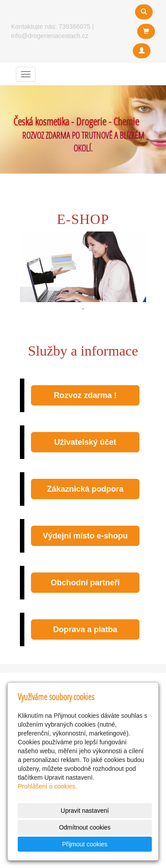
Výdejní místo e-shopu (85, 536)
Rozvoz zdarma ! (85, 395)
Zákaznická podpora (85, 489)
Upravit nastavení (85, 811)
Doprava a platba (85, 629)
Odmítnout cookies (85, 827)
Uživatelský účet (85, 442)
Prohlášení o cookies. (47, 786)
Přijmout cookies (85, 844)
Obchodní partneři (85, 583)
